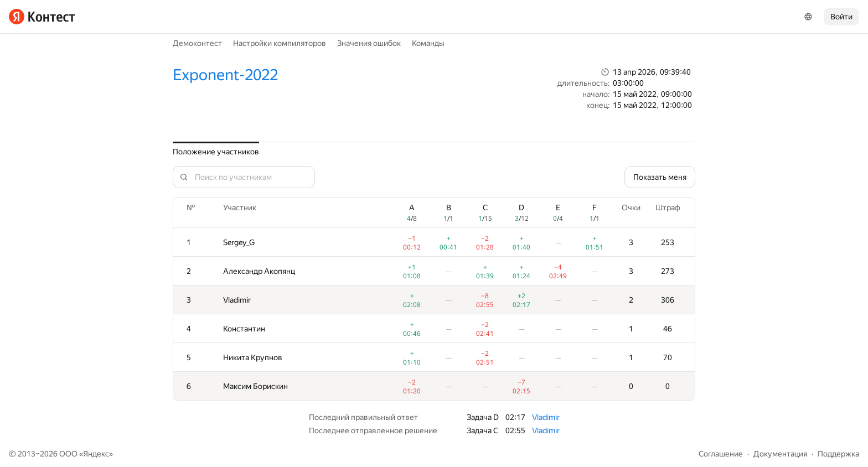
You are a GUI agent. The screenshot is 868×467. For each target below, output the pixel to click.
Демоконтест (197, 43)
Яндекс (96, 454)
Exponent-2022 (225, 75)
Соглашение (721, 454)
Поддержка (838, 454)
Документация (780, 454)
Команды (428, 43)
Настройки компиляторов (280, 43)
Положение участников (216, 152)
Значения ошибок (369, 43)
